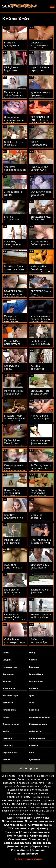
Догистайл (35, 760)
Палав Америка (37, 738)
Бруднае (7, 660)
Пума (32, 753)
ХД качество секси (18, 793)
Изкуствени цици (38, 724)
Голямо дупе (9, 710)
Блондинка (8, 674)
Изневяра (7, 738)
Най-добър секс (28, 768)
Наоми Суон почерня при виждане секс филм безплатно (14, 494)
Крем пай (34, 710)
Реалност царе (10, 696)
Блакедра (34, 667)
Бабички (34, 746)
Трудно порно (26, 776)
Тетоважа (8, 746)
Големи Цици (36, 674)
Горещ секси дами (19, 797)
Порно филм (25, 779)
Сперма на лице (11, 724)
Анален (33, 660)
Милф (6, 653)
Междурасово (10, 667)
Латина (6, 760)
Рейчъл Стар (36, 731)
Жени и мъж (9, 688)
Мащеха (7, 681)
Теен (32, 703)
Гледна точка (36, 681)
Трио (32, 696)
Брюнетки (8, 703)
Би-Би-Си (34, 688)
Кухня (6, 731)
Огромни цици (10, 753)
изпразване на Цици (40, 717)
